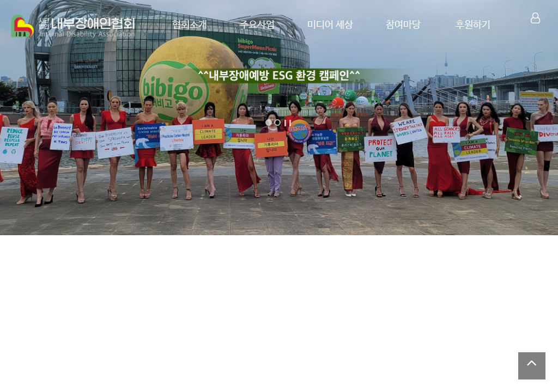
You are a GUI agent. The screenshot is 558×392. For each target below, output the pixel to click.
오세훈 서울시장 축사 (481, 275)
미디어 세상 (325, 25)
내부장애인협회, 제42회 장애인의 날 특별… (350, 275)
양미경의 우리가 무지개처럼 (87, 275)
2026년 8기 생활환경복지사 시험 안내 (89, 370)
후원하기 (472, 25)
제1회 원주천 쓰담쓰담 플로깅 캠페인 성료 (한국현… (408, 366)
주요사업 (251, 25)
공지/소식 (40, 344)
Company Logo (74, 26)
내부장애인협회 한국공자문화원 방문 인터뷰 (219, 275)
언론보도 (244, 344)
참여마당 (400, 25)
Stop (288, 123)
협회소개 (181, 25)
